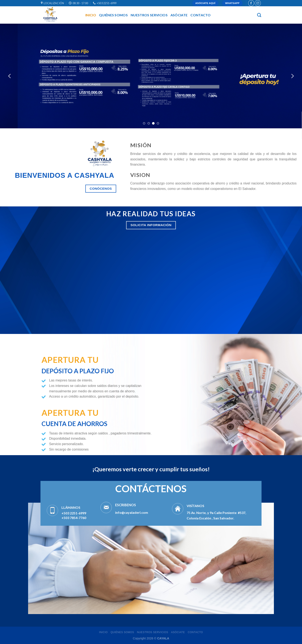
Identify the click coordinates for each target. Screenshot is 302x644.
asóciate (179, 15)
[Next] (292, 76)
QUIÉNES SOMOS (113, 15)
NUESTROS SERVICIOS (149, 15)
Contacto (200, 15)
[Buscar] (259, 15)
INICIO (91, 15)
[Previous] (10, 76)
